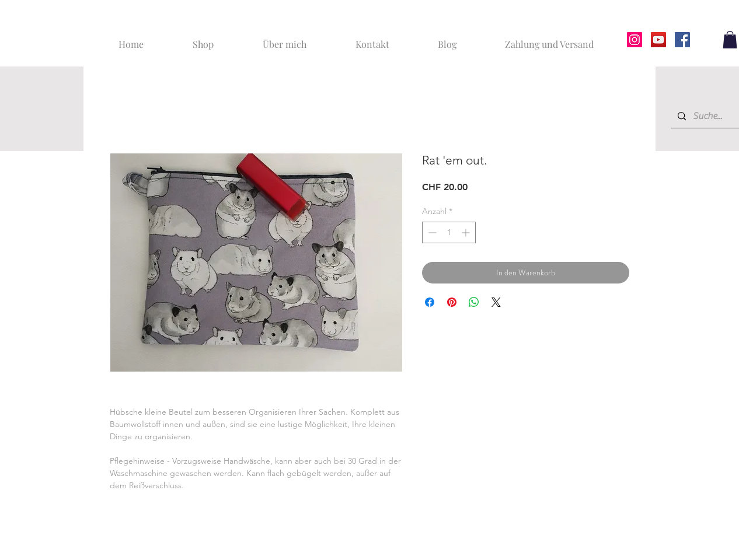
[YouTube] (658, 40)
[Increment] (467, 232)
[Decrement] (431, 232)
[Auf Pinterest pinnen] (452, 302)
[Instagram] (635, 40)
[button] (730, 40)
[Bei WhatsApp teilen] (474, 302)
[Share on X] (496, 302)
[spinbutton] (449, 232)
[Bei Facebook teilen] (430, 302)
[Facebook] (682, 40)
